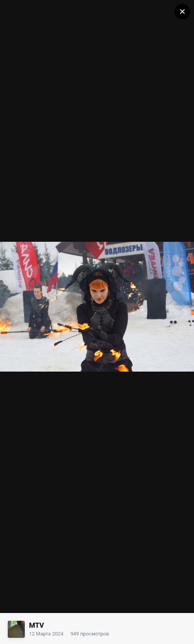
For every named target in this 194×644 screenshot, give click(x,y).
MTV (37, 625)
